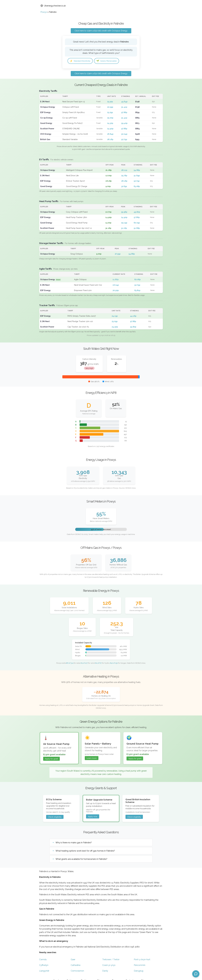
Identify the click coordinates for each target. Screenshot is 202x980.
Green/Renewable (110, 61)
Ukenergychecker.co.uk (53, 6)
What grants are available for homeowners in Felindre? (81, 860)
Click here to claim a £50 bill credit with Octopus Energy (101, 31)
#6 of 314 (70, 663)
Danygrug (139, 971)
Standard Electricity (81, 61)
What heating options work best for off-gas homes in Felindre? (85, 851)
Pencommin (140, 966)
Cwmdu (43, 960)
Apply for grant (51, 759)
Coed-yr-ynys (109, 966)
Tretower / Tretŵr (111, 960)
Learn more (92, 759)
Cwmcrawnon (77, 971)
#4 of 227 (84, 663)
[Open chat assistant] (196, 974)
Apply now (93, 817)
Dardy (105, 971)
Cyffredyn (44, 966)
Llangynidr (44, 971)
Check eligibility (55, 818)
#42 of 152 (114, 663)
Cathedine (76, 966)
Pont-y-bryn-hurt (142, 960)
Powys (44, 12)
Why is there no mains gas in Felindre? (74, 843)
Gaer (73, 960)
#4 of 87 (98, 663)
